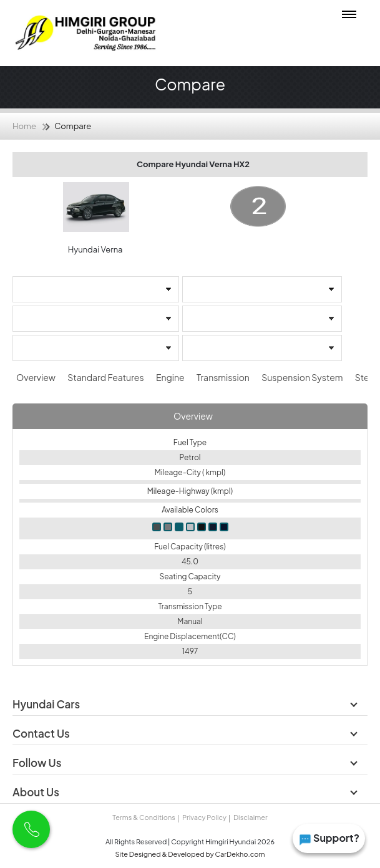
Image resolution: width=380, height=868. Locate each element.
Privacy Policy (204, 817)
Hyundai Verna (96, 249)
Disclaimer (251, 817)
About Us (37, 792)
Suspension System (303, 377)
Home (24, 126)
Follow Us (38, 763)
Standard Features (106, 377)
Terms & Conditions (144, 817)
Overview (37, 377)
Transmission (224, 377)
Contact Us (42, 733)
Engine (171, 377)
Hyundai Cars (47, 704)
